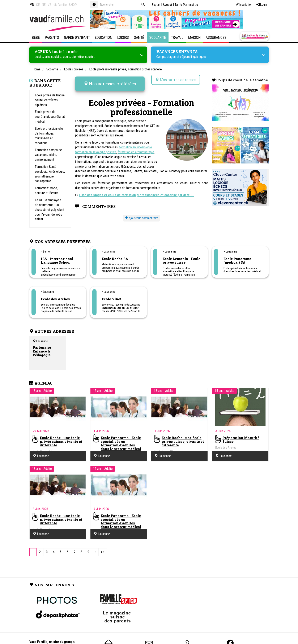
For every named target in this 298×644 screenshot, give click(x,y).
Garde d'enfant (77, 37)
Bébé (36, 37)
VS (50, 5)
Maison (194, 37)
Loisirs (123, 37)
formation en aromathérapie (136, 147)
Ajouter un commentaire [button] (141, 213)
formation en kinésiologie (136, 142)
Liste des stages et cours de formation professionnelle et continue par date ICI (137, 190)
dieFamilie (60, 5)
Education (104, 37)
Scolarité (158, 37)
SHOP (73, 5)
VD (32, 5)
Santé (139, 37)
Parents (52, 37)
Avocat (167, 5)
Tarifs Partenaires (186, 5)
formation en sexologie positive (96, 147)
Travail (177, 37)
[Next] (95, 551)
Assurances (216, 37)
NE (44, 5)
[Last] (103, 551)
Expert (156, 5)
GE (38, 5)
